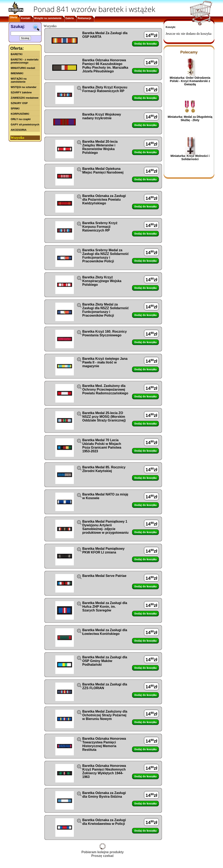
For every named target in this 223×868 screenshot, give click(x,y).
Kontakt (26, 18)
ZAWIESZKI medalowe (25, 98)
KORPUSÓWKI (20, 114)
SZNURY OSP (19, 103)
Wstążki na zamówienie (48, 18)
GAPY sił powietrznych (25, 124)
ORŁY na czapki (21, 119)
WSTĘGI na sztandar (24, 87)
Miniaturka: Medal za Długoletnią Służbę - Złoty (190, 118)
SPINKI (15, 108)
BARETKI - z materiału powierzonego (25, 61)
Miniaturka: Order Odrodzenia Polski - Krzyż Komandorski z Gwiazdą (190, 81)
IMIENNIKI (17, 73)
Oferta (13, 17)
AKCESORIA (19, 130)
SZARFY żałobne (21, 92)
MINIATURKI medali (23, 68)
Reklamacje (84, 18)
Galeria (70, 18)
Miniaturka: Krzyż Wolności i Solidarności (190, 157)
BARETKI (17, 54)
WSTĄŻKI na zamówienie (19, 80)
